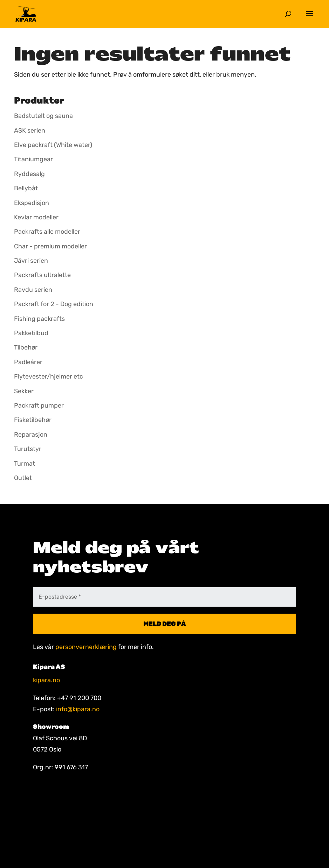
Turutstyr (28, 449)
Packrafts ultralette (42, 275)
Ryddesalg (29, 174)
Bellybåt (26, 188)
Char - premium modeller (50, 246)
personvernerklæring (86, 647)
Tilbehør (26, 347)
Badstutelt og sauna (43, 116)
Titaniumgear (33, 159)
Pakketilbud (31, 333)
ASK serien (30, 130)
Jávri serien (31, 261)
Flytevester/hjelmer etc (49, 376)
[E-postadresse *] (164, 597)
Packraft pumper (39, 405)
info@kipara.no (78, 709)
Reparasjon (31, 435)
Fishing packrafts (39, 319)
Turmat (25, 464)
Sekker (24, 391)
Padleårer (28, 362)
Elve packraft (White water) (53, 145)
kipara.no (46, 680)
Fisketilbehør (33, 420)
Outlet (23, 478)
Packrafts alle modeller (47, 232)
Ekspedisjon (32, 203)
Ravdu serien (33, 290)
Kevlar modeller (36, 217)
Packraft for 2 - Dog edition (54, 304)
